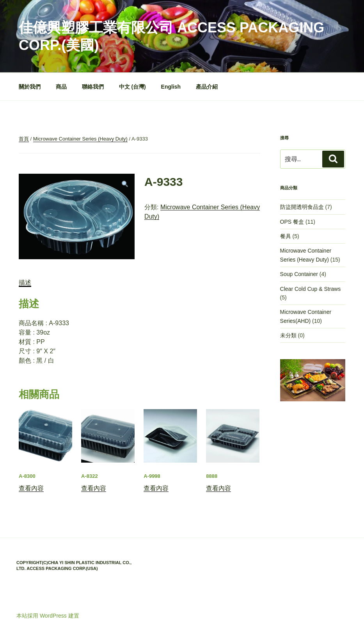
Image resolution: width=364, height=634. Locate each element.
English (171, 87)
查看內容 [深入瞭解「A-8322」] (94, 488)
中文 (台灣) (132, 87)
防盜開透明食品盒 (302, 207)
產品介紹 (207, 87)
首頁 (24, 139)
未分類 (288, 335)
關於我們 (30, 87)
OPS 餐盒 (292, 222)
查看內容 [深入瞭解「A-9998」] (156, 488)
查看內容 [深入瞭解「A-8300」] (31, 488)
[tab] (25, 283)
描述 (25, 282)
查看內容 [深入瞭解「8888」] (218, 488)
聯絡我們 (93, 87)
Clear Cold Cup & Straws (311, 289)
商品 (61, 87)
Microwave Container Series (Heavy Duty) (80, 139)
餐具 (286, 236)
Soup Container (299, 274)
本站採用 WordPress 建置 (48, 616)
